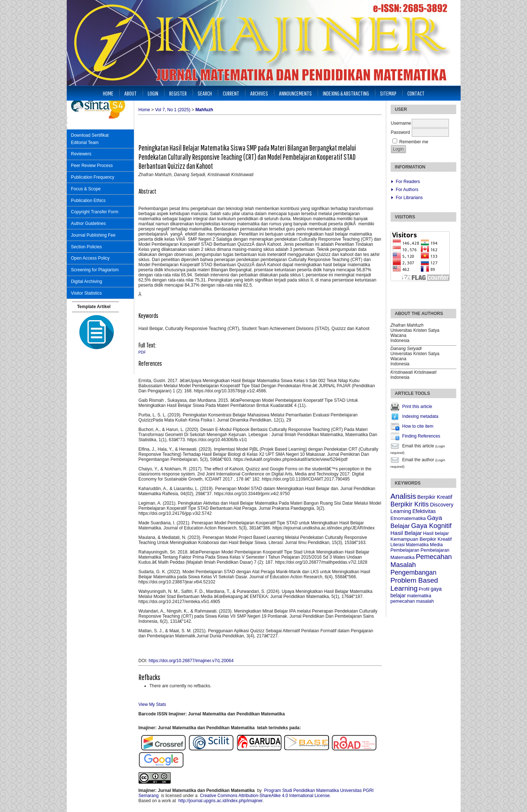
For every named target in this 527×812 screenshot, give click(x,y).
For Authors (407, 190)
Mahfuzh (204, 110)
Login (153, 93)
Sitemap (388, 93)
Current (231, 93)
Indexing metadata (420, 416)
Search (205, 93)
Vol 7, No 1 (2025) (173, 110)
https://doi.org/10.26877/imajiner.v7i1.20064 (191, 661)
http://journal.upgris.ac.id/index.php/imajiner (220, 801)
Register (178, 93)
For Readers (408, 182)
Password (401, 132)
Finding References (421, 436)
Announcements (295, 93)
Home (108, 93)
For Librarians (409, 198)
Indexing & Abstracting (346, 93)
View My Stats (152, 704)
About (131, 93)
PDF (142, 352)
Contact (416, 93)
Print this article (417, 407)
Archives (259, 93)
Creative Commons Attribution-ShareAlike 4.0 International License (265, 796)
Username (401, 123)
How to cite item (418, 426)
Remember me (414, 142)
